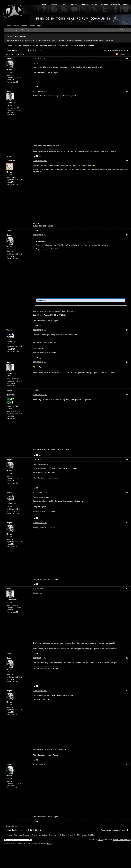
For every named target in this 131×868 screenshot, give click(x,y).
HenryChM (11, 395)
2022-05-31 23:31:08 (40, 330)
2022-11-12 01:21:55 (40, 523)
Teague (10, 330)
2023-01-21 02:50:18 (40, 691)
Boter (9, 91)
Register (32, 26)
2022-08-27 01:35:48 (40, 492)
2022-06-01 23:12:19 (40, 362)
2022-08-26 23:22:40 (40, 460)
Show (44, 300)
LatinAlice (11, 161)
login (110, 50)
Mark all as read (123, 30)
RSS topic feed (124, 54)
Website (9, 156)
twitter (35, 226)
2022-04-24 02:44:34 (40, 91)
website (50, 226)
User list (16, 26)
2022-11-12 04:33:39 (40, 588)
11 (31, 50)
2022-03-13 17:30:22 (40, 58)
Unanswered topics (109, 30)
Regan (9, 58)
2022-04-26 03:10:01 (40, 161)
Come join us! (109, 40)
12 (36, 50)
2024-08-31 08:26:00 (40, 764)
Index (9, 26)
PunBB (100, 840)
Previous (15, 50)
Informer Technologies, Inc (122, 840)
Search (24, 26)
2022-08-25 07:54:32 (40, 395)
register (116, 50)
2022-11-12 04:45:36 (40, 658)
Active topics (97, 30)
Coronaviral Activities (39, 45)
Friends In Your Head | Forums (18, 45)
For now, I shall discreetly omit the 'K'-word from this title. (72, 45)
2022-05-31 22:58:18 (40, 235)
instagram (43, 226)
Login (39, 26)
